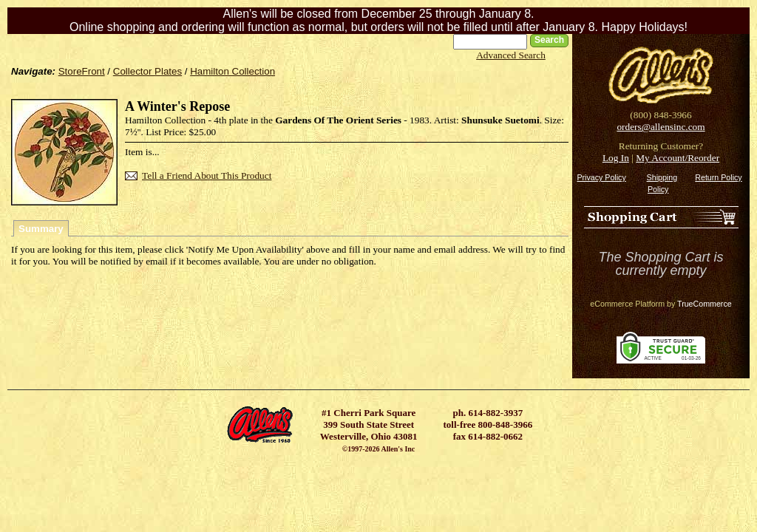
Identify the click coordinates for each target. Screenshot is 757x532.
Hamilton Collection (232, 71)
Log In (616, 158)
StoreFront (82, 71)
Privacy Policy (601, 177)
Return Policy (718, 177)
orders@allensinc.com (661, 127)
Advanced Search (511, 55)
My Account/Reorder (678, 158)
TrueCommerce (705, 304)
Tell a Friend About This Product (207, 175)
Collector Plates (147, 71)
